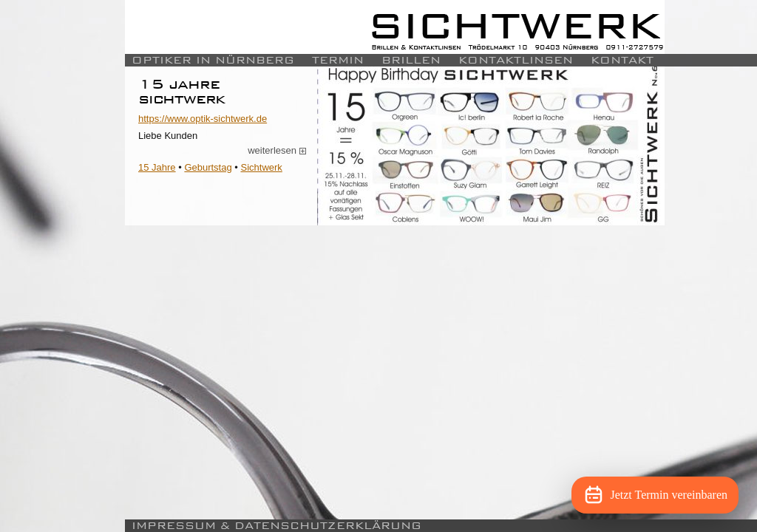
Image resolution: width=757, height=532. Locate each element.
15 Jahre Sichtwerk (182, 91)
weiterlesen (277, 151)
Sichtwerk (261, 167)
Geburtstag (208, 167)
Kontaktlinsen (516, 60)
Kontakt (622, 60)
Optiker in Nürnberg (213, 60)
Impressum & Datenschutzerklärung (276, 526)
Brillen (411, 60)
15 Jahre (157, 167)
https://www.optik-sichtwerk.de (203, 119)
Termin (338, 60)
